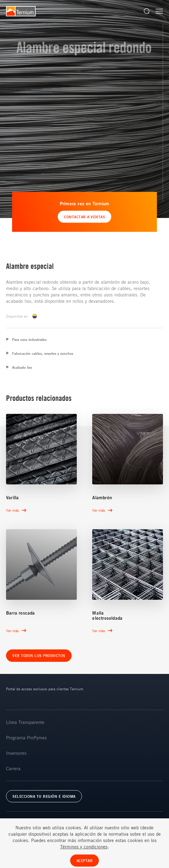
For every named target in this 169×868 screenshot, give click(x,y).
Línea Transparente (25, 722)
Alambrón (102, 498)
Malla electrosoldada (107, 616)
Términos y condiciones (84, 860)
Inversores (16, 753)
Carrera (13, 768)
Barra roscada (21, 613)
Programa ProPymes (26, 738)
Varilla (12, 498)
